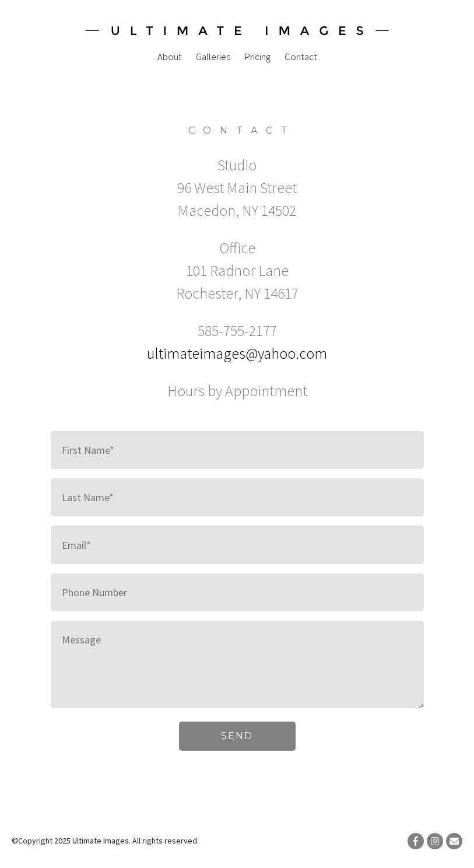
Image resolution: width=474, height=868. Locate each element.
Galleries (213, 57)
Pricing (257, 57)
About (170, 57)
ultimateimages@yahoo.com (237, 353)
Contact (301, 57)
